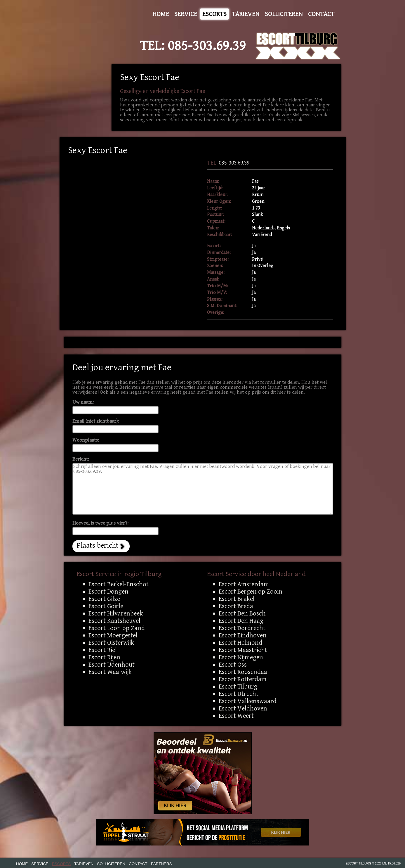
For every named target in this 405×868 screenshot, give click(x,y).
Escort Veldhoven (243, 708)
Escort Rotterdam (243, 679)
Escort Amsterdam (244, 584)
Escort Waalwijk (110, 672)
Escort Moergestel (113, 635)
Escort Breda (236, 606)
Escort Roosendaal (244, 672)
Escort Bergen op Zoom (251, 592)
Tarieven (246, 14)
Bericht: (81, 459)
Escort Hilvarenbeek (116, 613)
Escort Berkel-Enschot (119, 584)
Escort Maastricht (243, 650)
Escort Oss (233, 665)
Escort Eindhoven (243, 635)
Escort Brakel (237, 599)
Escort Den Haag (241, 621)
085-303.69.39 (207, 46)
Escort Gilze (104, 599)
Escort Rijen (104, 657)
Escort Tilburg (238, 687)
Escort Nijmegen (241, 657)
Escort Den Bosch (242, 613)
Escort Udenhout (112, 665)
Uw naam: (83, 402)
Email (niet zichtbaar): (96, 421)
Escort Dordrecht (242, 628)
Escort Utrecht (239, 694)
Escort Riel (103, 650)
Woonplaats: (86, 440)
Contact (321, 14)
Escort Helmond (240, 643)
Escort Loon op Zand (117, 628)
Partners (161, 864)
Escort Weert (236, 716)
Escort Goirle (106, 606)
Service (186, 14)
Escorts (214, 14)
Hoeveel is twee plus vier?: (100, 523)
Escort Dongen (108, 592)
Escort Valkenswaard (248, 701)
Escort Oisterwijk (111, 643)
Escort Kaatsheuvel (114, 621)
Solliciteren (284, 14)
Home (161, 14)
